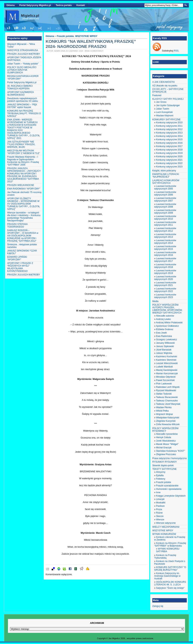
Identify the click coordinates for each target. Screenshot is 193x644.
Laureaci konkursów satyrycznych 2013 (165, 236)
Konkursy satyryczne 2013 (169, 133)
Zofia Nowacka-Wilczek (168, 424)
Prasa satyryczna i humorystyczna (169, 458)
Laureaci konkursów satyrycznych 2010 (165, 218)
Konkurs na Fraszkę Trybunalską (165, 557)
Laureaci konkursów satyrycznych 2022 (165, 290)
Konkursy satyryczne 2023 (169, 167)
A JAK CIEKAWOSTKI (164, 82)
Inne (158, 492)
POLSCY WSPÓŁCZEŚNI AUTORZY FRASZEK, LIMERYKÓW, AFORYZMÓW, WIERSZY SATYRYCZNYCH (167, 309)
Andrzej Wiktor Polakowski (169, 323)
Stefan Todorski (164, 394)
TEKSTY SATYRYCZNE (164, 469)
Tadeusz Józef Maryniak (168, 404)
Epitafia (160, 475)
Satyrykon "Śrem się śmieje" (170, 588)
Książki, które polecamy (164, 171)
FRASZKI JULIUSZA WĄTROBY (24, 54)
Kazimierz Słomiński (166, 360)
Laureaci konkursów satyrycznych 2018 (165, 266)
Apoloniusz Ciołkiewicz (167, 326)
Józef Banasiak (164, 350)
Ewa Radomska (164, 336)
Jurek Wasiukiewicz (166, 441)
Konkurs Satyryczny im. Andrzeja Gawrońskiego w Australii (167, 576)
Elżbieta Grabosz (165, 329)
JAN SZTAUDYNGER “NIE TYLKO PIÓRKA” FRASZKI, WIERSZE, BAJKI (21, 144)
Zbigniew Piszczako (166, 454)
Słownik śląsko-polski (163, 465)
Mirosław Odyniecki (166, 377)
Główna (10, 5)
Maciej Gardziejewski (167, 370)
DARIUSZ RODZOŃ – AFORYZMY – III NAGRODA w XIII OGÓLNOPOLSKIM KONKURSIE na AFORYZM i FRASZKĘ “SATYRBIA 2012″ (23, 236)
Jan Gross (161, 102)
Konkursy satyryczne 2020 (169, 156)
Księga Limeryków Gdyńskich (171, 496)
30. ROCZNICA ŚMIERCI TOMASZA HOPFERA (20, 87)
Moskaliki (161, 503)
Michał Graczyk (164, 448)
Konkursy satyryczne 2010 (169, 123)
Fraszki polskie (65, 36)
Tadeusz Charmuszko (167, 401)
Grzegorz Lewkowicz (167, 340)
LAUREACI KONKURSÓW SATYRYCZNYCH (166, 182)
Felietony (161, 479)
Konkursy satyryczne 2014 (169, 136)
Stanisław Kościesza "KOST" (171, 451)
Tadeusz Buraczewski (167, 397)
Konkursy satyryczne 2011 (169, 126)
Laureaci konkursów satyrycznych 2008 (165, 205)
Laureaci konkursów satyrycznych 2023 (165, 296)
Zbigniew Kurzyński (166, 421)
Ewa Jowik (161, 333)
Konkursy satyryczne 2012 (169, 129)
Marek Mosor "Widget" (167, 444)
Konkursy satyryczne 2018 (169, 150)
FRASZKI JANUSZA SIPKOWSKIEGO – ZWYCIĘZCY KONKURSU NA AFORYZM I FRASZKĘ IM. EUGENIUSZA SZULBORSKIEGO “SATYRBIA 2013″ (24, 175)
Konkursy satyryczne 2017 (169, 146)
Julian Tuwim (163, 109)
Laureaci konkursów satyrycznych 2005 (165, 187)
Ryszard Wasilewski (166, 390)
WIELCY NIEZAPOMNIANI (166, 527)
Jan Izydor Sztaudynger (168, 105)
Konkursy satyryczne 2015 (169, 140)
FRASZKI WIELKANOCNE (21, 185)
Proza (159, 509)
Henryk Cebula (164, 437)
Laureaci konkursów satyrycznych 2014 (165, 242)
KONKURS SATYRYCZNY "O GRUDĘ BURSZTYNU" (170, 569)
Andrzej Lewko (163, 319)
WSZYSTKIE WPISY (86, 36)
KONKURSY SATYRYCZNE (166, 120)
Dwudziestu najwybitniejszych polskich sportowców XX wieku (23, 100)
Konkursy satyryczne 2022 (169, 163)
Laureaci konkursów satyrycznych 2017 (165, 260)
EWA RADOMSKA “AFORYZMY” (24, 189)
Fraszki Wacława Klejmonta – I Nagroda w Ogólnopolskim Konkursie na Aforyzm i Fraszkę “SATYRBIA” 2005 (23, 161)
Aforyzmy (161, 472)
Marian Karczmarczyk (167, 373)
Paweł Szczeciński (165, 380)
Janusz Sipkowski (165, 346)
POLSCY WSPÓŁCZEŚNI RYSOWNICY (165, 430)
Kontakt (81, 5)
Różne (159, 513)
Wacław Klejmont (165, 116)
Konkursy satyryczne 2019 (169, 153)
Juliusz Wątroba (164, 353)
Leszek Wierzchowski (167, 363)
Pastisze (160, 506)
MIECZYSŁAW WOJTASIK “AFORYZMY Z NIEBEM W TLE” (24, 152)
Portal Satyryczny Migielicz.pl (35, 5)
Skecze (160, 516)
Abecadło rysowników (167, 434)
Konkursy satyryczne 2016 (169, 143)
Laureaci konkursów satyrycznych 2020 (165, 278)
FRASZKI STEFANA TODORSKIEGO (17, 225)
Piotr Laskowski (164, 384)
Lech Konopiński (164, 112)
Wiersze (160, 520)
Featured (157, 95)
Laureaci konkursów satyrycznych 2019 (165, 272)
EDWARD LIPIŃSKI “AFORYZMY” (17, 258)
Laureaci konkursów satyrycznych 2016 (165, 254)
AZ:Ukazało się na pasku (165, 86)
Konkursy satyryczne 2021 (169, 160)
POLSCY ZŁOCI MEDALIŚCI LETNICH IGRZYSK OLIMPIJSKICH (22, 70)
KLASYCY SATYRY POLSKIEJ (168, 99)
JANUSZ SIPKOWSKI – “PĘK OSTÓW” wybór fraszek (22, 106)
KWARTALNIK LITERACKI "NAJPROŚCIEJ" (166, 176)
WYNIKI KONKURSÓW (164, 534)
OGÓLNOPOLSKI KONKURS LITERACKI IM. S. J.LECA (170, 583)
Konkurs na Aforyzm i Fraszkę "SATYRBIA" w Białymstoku (170, 544)
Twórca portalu (64, 5)
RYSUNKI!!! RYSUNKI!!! (165, 462)
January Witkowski (165, 343)
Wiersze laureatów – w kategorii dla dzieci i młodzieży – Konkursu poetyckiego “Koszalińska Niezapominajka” (24, 217)
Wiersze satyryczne (166, 523)
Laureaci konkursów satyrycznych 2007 (165, 199)
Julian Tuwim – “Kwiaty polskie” (23, 64)
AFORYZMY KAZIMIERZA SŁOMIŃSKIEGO (20, 94)
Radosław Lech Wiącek (168, 387)
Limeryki (160, 499)
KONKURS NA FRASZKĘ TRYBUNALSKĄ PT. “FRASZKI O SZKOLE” (24, 113)
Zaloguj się (158, 606)
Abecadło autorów (165, 316)
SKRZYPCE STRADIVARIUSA (23, 50)
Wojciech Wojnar (165, 414)
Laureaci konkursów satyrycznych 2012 (165, 230)
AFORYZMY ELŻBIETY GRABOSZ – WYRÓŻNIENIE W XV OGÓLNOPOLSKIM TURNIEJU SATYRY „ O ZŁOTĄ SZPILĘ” (23, 204)
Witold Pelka (162, 411)
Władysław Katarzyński (168, 418)
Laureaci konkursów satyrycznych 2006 (165, 193)
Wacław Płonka (164, 407)
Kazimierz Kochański (167, 356)
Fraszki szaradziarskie (167, 486)
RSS (176, 51)
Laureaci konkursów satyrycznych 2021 (165, 284)
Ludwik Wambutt (164, 367)
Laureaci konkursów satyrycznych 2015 (165, 248)
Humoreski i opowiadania (169, 489)
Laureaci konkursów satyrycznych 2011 (165, 224)
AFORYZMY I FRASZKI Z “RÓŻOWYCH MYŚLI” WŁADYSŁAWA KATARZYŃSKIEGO (20, 267)
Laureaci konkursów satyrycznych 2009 (165, 212)
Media (155, 301)
